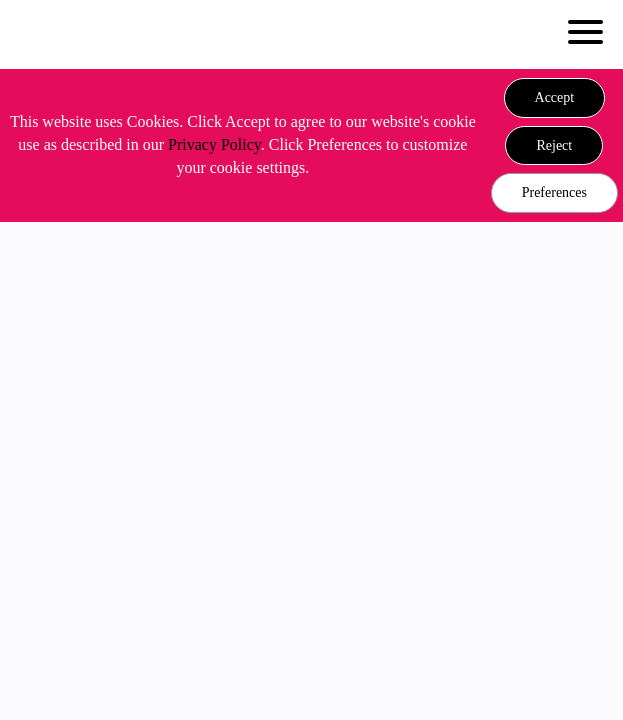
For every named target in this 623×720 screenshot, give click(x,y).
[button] (555, 98)
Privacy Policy (214, 144)
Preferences (554, 192)
